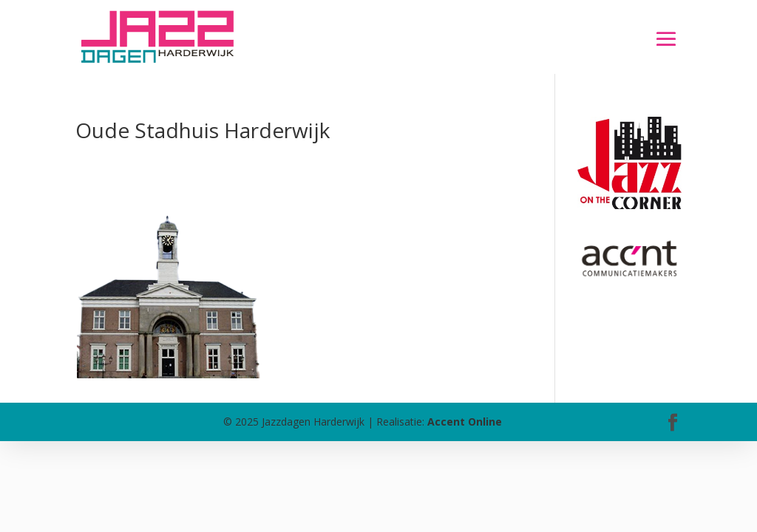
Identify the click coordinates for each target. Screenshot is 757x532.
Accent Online (465, 422)
